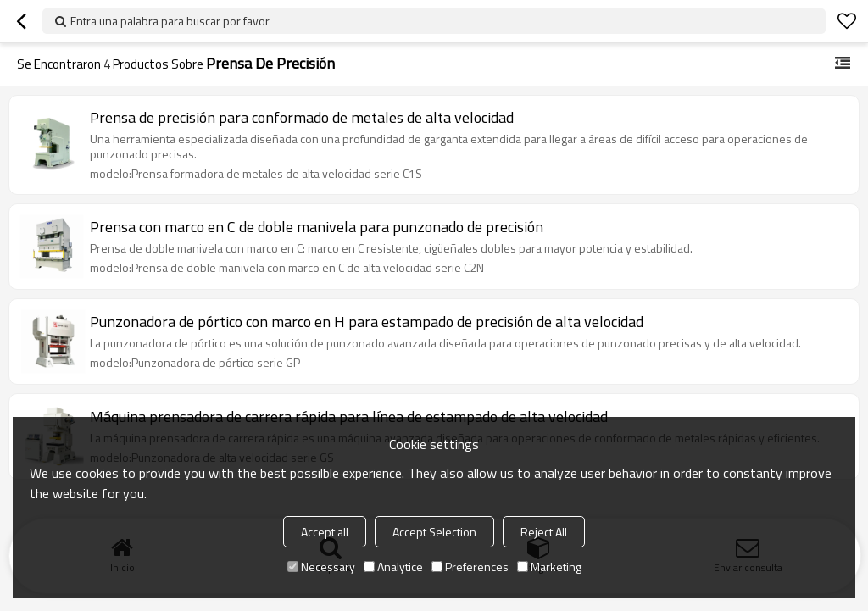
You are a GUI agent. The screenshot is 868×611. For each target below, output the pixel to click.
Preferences (470, 567)
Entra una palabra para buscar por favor (170, 21)
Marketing (549, 567)
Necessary (321, 567)
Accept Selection (434, 532)
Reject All (544, 532)
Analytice (393, 567)
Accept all (325, 532)
